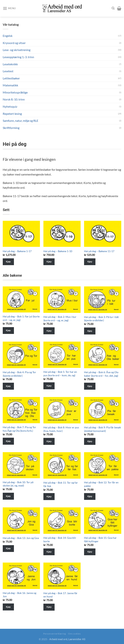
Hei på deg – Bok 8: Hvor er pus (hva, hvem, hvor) (61, 429)
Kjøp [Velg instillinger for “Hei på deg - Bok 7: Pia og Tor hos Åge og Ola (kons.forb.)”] (8, 441)
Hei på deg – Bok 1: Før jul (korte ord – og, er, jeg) (21, 318)
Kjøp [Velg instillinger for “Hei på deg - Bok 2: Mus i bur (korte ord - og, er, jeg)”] (49, 331)
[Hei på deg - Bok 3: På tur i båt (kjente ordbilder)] (103, 300)
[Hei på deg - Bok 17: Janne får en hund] (62, 576)
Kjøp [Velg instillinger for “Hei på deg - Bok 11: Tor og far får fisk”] (49, 496)
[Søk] (113, 8)
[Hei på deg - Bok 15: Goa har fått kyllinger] (103, 521)
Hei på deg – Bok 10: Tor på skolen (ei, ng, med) (18, 484)
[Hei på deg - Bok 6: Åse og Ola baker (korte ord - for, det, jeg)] (103, 355)
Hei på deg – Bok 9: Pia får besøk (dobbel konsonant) (102, 429)
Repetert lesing (12, 114)
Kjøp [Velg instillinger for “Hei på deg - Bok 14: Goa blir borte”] (49, 552)
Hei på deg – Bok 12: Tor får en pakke (101, 484)
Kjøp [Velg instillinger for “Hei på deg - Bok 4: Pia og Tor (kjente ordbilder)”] (8, 386)
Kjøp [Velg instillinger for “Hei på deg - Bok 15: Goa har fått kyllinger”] (90, 552)
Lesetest (8, 71)
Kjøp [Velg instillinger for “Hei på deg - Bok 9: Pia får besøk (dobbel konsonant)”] (90, 441)
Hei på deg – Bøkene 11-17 (99, 251)
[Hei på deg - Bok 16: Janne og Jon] (21, 576)
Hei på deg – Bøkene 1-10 (58, 251)
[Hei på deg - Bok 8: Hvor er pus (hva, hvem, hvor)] (62, 410)
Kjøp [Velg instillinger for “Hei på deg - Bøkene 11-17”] (90, 262)
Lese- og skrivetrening (17, 50)
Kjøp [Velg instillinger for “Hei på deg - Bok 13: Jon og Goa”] (8, 548)
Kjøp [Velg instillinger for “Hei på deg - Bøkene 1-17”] (8, 262)
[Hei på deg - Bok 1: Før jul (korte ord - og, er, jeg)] (21, 300)
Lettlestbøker (11, 78)
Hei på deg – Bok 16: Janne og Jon (20, 595)
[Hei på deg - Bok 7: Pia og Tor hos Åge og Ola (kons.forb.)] (21, 410)
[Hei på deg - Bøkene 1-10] (62, 234)
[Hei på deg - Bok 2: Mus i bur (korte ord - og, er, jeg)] (62, 300)
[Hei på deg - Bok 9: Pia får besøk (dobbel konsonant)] (103, 410)
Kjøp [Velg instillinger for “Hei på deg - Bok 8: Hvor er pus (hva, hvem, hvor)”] (49, 441)
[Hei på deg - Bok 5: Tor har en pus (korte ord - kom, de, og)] (62, 355)
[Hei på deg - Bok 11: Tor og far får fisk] (62, 465)
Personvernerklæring (55, 634)
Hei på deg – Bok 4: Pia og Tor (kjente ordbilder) (19, 374)
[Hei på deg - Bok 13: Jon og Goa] (21, 521)
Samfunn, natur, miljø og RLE (21, 121)
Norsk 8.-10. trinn (14, 99)
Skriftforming (11, 128)
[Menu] (9, 8)
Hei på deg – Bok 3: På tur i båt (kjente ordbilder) (101, 319)
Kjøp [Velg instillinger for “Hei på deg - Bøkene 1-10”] (49, 262)
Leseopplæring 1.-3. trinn (18, 57)
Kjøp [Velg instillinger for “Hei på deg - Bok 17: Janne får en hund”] (49, 607)
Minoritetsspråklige (15, 92)
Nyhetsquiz (10, 106)
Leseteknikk (10, 64)
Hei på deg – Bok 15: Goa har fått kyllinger (100, 539)
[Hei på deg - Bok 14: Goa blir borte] (62, 521)
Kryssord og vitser (14, 43)
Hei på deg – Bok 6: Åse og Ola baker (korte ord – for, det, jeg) (101, 374)
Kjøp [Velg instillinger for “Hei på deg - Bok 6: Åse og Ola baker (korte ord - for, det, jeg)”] (90, 386)
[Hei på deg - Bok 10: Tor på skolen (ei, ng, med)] (21, 465)
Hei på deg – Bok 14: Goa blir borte (60, 539)
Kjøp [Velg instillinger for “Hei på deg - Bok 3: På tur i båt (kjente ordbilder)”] (90, 331)
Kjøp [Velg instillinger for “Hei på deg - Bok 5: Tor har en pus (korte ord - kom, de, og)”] (49, 386)
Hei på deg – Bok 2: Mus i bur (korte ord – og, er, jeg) (60, 319)
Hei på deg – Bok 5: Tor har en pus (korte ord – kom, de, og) (60, 374)
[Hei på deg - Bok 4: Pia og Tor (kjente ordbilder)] (21, 355)
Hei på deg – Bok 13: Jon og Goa (21, 538)
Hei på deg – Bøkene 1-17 (17, 251)
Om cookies (74, 634)
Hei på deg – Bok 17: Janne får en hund (60, 595)
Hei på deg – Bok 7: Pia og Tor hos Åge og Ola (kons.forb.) (19, 429)
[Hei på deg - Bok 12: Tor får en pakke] (103, 465)
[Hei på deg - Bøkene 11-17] (103, 234)
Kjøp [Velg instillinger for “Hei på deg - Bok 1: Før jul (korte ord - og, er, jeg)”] (8, 330)
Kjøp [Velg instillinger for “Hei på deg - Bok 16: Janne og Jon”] (8, 607)
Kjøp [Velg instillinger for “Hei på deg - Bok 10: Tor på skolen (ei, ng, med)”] (8, 496)
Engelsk (8, 36)
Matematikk (10, 85)
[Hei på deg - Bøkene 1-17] (21, 234)
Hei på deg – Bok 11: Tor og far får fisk (61, 484)
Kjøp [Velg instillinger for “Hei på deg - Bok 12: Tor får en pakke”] (90, 496)
